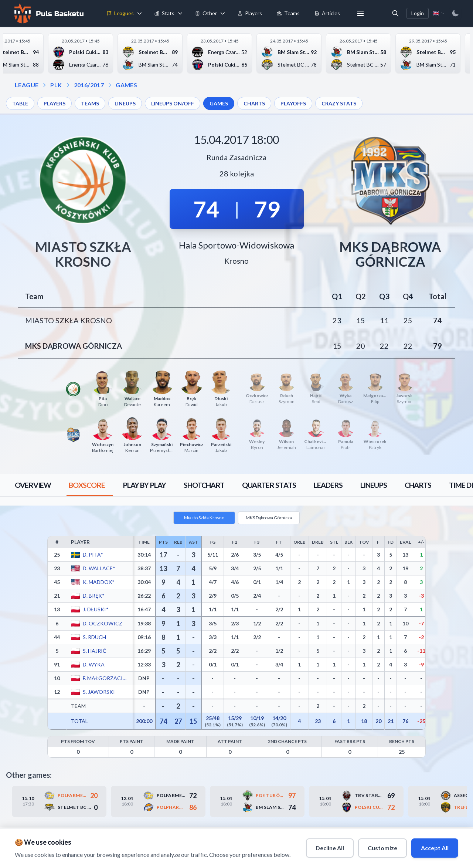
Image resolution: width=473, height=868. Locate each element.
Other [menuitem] (206, 13)
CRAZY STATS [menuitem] (339, 103)
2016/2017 (89, 85)
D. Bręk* (94, 596)
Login (418, 13)
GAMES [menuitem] (219, 103)
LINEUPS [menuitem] (125, 103)
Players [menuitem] (250, 13)
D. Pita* (93, 555)
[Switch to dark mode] (455, 13)
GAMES (126, 85)
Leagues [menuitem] (120, 13)
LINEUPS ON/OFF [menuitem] (173, 103)
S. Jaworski (99, 692)
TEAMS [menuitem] (90, 103)
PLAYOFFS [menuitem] (293, 103)
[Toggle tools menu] (223, 13)
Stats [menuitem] (164, 13)
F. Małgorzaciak (106, 678)
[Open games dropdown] (110, 85)
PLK (56, 85)
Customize (382, 848)
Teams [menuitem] (288, 13)
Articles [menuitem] (327, 13)
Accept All (435, 848)
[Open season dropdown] (68, 85)
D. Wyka (94, 664)
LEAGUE (27, 85)
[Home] (48, 13)
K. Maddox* (99, 582)
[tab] (33, 485)
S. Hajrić (95, 651)
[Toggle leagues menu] (140, 13)
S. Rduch (94, 637)
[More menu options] (361, 13)
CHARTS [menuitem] (254, 103)
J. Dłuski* (96, 609)
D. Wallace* (99, 568)
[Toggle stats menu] (180, 13)
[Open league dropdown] (44, 85)
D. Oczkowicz (103, 623)
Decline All (330, 848)
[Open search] (395, 13)
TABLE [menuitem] (20, 103)
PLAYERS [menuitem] (55, 103)
